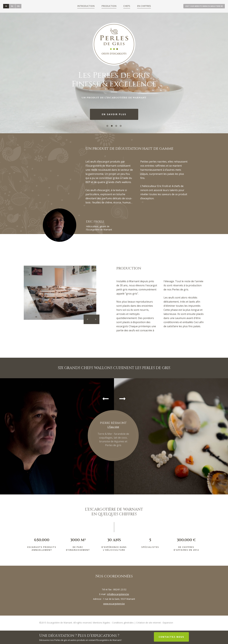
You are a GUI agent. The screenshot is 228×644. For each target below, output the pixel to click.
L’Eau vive (113, 427)
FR (6, 6)
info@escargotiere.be (118, 594)
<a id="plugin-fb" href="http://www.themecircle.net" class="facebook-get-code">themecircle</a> (48, 6)
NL (12, 6)
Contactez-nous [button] (171, 637)
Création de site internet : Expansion (155, 623)
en (18, 6)
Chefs (127, 6)
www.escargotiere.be (114, 604)
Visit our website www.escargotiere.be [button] (204, 6)
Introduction (86, 6)
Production (109, 6)
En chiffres (144, 6)
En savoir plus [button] (114, 114)
